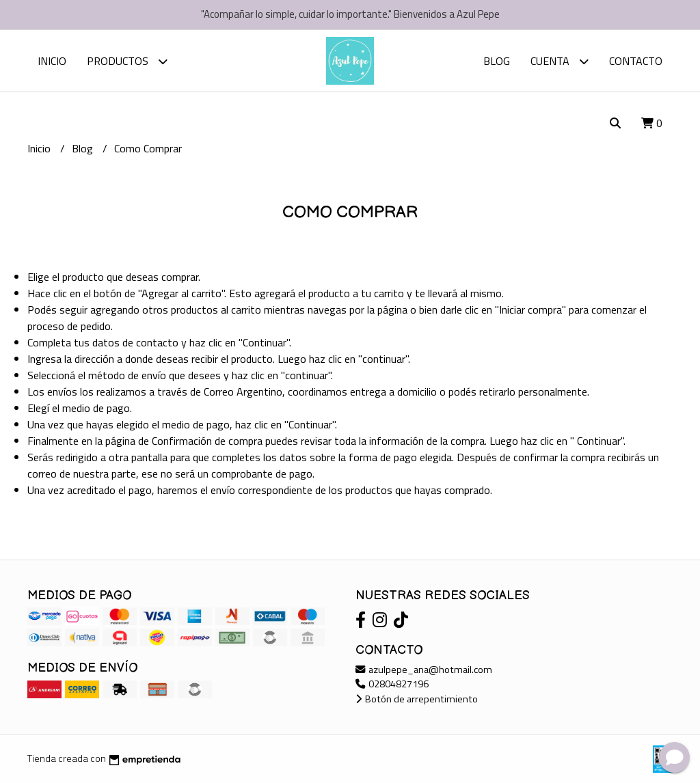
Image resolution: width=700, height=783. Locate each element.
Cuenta (560, 61)
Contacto (636, 61)
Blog (497, 61)
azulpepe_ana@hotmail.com (424, 670)
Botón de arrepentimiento (417, 699)
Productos (127, 61)
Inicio (52, 61)
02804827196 (392, 684)
